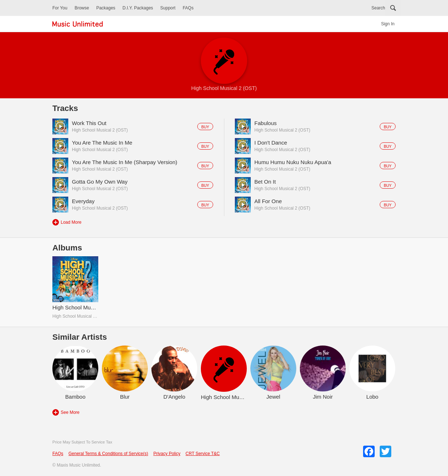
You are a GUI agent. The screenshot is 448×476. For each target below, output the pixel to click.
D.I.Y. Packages (138, 8)
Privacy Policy (167, 454)
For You (60, 8)
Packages (106, 8)
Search (378, 8)
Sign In (388, 24)
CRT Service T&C (203, 454)
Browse (82, 8)
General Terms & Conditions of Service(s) (108, 454)
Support (168, 8)
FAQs (188, 8)
